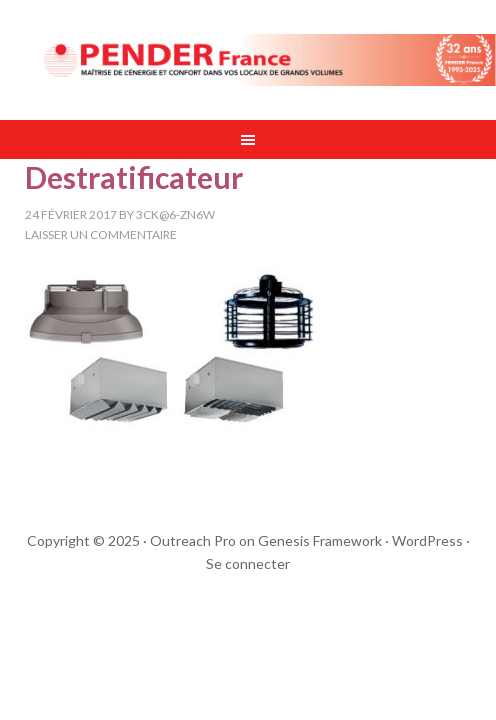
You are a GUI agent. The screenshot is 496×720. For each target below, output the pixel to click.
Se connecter (248, 563)
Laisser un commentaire (101, 234)
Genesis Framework (320, 540)
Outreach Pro (193, 540)
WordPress (427, 540)
